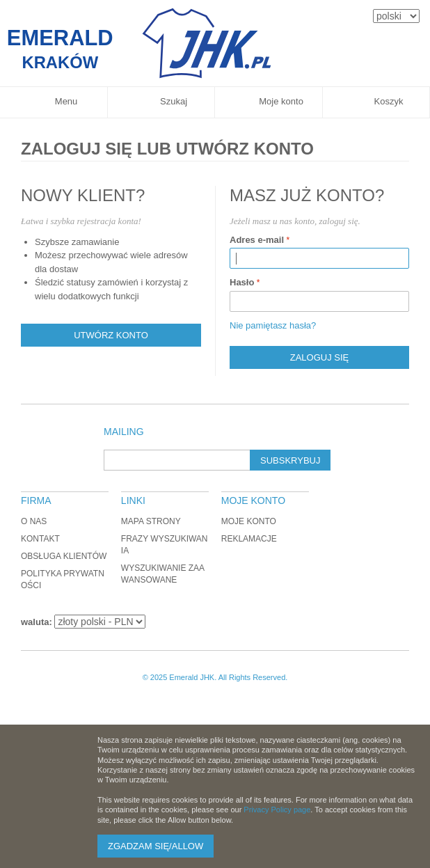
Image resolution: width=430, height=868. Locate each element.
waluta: (37, 622)
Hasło (242, 282)
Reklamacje (249, 539)
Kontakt (40, 539)
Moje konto (249, 521)
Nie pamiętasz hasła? (273, 325)
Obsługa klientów (64, 556)
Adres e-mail (257, 240)
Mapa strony (151, 521)
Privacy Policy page (277, 810)
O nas (34, 521)
